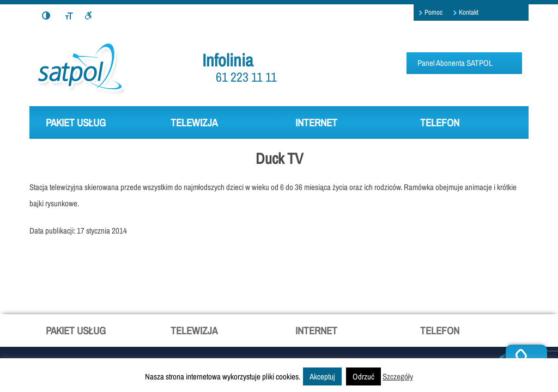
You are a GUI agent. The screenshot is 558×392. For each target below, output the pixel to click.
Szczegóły (398, 376)
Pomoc (433, 12)
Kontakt (469, 12)
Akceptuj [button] (322, 376)
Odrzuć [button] (363, 376)
